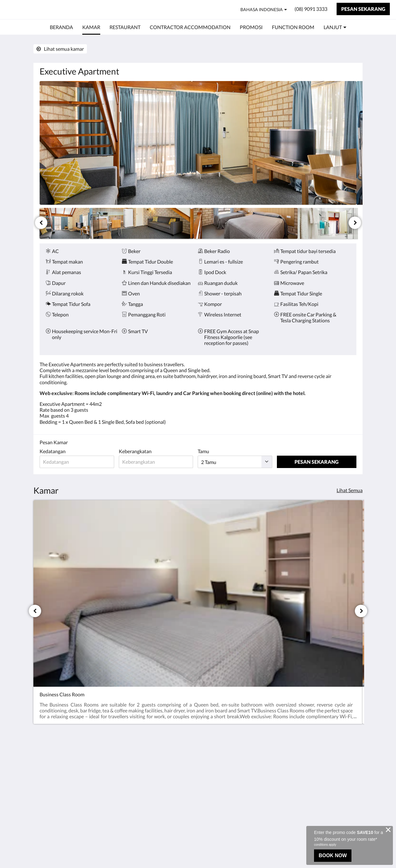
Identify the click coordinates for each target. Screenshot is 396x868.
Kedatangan (53, 451)
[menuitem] (61, 27)
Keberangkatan (136, 451)
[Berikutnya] (355, 223)
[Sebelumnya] (41, 223)
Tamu (206, 451)
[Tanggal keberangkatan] (158, 462)
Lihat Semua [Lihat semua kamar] (350, 490)
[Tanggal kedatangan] (77, 462)
